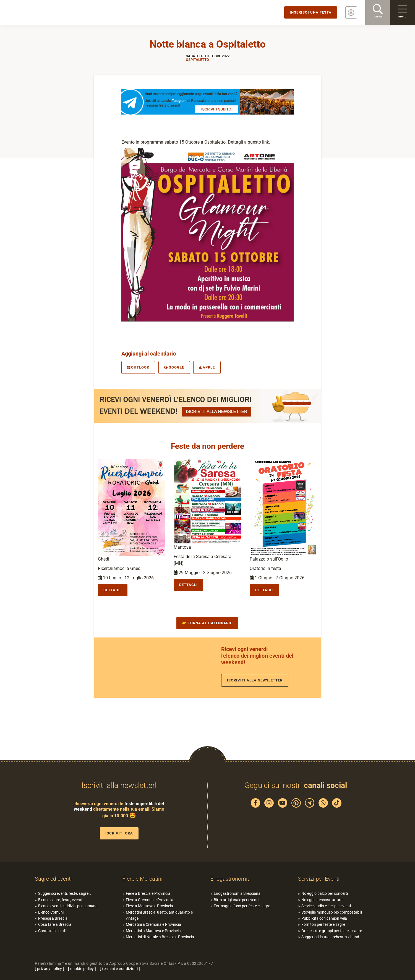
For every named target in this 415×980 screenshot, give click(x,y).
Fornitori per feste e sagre (323, 924)
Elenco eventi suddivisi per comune (68, 906)
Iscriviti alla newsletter (255, 680)
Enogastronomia (230, 879)
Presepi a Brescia (53, 918)
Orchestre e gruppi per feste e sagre (332, 931)
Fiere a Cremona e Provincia (150, 900)
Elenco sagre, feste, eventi (60, 900)
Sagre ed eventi (53, 879)
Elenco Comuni (51, 912)
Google (174, 367)
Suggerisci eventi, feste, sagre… (65, 893)
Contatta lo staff (52, 931)
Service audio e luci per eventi (326, 906)
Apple (207, 367)
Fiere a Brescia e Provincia (148, 893)
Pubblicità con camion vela (324, 918)
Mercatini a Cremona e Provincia (153, 924)
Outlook (138, 367)
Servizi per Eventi (319, 879)
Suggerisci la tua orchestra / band (330, 937)
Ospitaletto (197, 60)
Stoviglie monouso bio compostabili (332, 912)
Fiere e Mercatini (143, 879)
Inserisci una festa (311, 12)
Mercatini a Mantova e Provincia (153, 931)
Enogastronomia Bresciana (237, 893)
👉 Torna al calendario (207, 623)
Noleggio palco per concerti (325, 893)
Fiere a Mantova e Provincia (149, 906)
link (266, 142)
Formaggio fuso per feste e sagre (242, 906)
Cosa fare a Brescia (55, 924)
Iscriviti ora (119, 833)
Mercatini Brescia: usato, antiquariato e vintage (159, 915)
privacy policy (50, 969)
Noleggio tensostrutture (322, 900)
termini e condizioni (120, 969)
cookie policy (82, 969)
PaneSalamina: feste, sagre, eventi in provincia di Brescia (43, 12)
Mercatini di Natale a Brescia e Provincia (160, 937)
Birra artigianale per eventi (236, 900)
